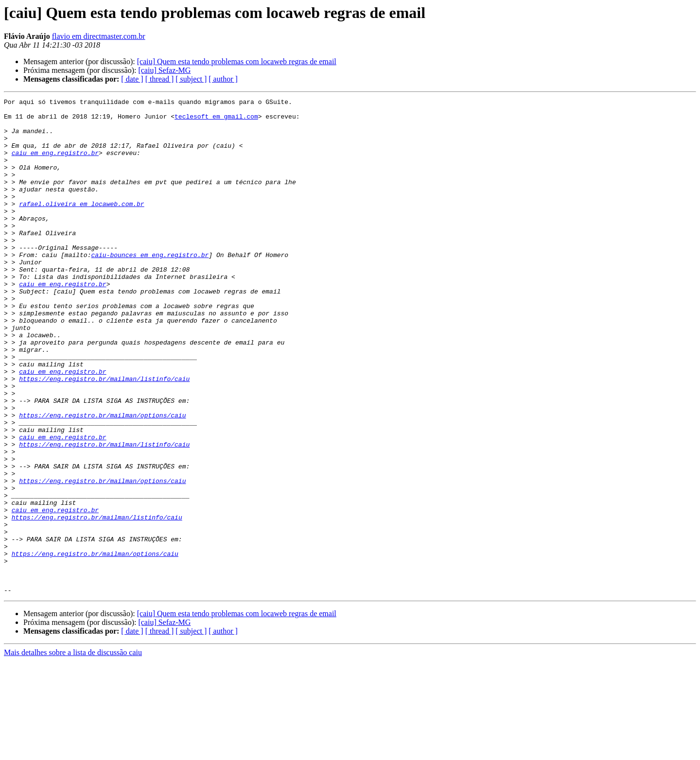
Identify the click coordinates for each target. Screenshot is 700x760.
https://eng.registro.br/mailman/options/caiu (102, 479)
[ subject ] (191, 79)
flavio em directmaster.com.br (99, 36)
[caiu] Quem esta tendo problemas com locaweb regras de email (237, 61)
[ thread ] (160, 79)
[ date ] (132, 79)
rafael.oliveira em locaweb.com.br (81, 225)
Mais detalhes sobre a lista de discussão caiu (73, 751)
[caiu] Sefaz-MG (164, 70)
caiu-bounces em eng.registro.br (150, 287)
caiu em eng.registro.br (55, 164)
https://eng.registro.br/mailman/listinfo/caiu (104, 435)
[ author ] (223, 79)
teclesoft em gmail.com (216, 121)
